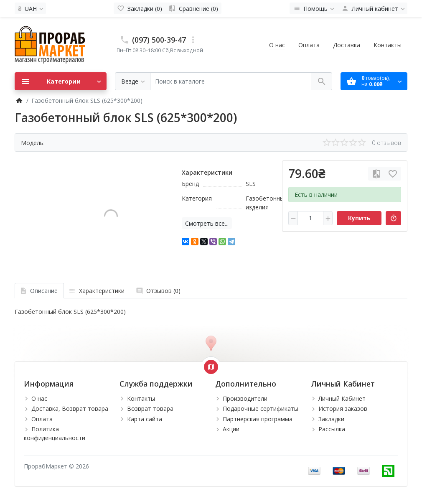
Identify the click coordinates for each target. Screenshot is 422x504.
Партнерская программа (258, 419)
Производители (245, 398)
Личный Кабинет (342, 398)
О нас (277, 45)
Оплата (309, 45)
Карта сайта (145, 419)
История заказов (343, 409)
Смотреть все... (207, 223)
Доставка (347, 45)
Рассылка (332, 429)
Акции (231, 429)
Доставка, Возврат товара (70, 409)
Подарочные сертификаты (261, 409)
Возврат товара (150, 409)
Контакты (388, 45)
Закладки (331, 419)
